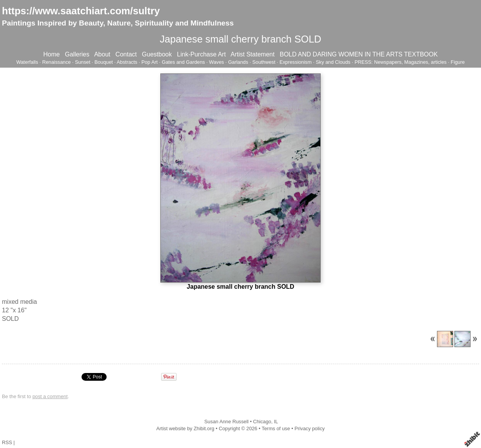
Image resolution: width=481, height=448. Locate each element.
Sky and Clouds (333, 62)
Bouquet (104, 62)
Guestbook (157, 54)
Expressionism (295, 62)
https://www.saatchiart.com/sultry (81, 11)
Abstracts (127, 62)
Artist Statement (253, 54)
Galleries (77, 54)
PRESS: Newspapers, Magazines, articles (401, 62)
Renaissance (56, 62)
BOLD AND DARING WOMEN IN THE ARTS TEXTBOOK (359, 54)
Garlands (238, 62)
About (102, 54)
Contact (126, 54)
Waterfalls (27, 62)
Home (52, 54)
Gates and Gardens (184, 62)
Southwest (264, 62)
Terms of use (276, 428)
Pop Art (150, 62)
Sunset (83, 62)
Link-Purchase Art (201, 54)
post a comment (50, 396)
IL (276, 422)
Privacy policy (309, 428)
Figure (458, 62)
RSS (7, 442)
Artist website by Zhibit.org (185, 428)
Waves (217, 62)
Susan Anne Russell (227, 422)
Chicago (262, 422)
